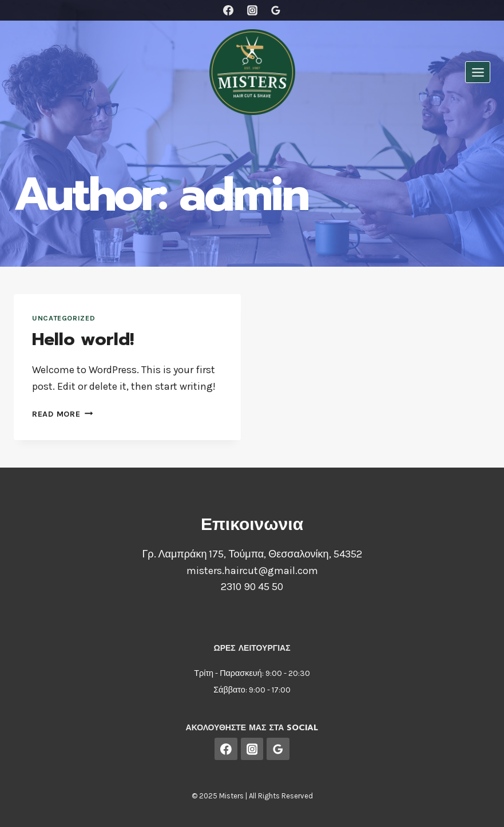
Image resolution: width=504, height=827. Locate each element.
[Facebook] (228, 10)
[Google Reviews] (276, 10)
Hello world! (83, 339)
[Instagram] (252, 10)
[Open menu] (478, 72)
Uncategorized (64, 318)
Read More (62, 414)
